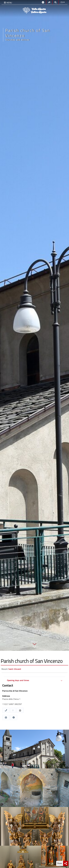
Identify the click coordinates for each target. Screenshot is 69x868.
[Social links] (49, 2)
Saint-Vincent (15, 669)
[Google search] (55, 2)
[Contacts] (43, 2)
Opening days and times (18, 680)
